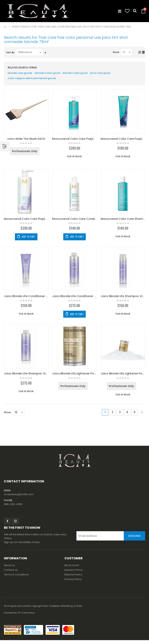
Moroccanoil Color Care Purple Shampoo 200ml (123, 141)
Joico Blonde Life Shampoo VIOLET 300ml (123, 299)
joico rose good (102, 74)
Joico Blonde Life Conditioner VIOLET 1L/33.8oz (74, 299)
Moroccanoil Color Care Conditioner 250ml (74, 221)
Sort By (10, 52)
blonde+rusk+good (76, 74)
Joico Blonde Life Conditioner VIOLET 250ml (26, 299)
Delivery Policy (74, 574)
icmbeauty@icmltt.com (19, 498)
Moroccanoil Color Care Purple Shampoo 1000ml (74, 141)
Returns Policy (73, 578)
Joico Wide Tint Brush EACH (26, 141)
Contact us (11, 574)
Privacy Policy (73, 583)
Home (5, 27)
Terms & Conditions (16, 578)
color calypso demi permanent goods (33, 80)
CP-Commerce (26, 617)
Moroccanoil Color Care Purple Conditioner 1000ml (26, 221)
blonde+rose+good (48, 74)
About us (10, 569)
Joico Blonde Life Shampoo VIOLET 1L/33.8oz (26, 377)
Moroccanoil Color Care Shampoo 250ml (123, 221)
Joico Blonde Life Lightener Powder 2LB (123, 377)
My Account (72, 569)
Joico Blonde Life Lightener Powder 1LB (74, 377)
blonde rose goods (20, 74)
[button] (127, 11)
